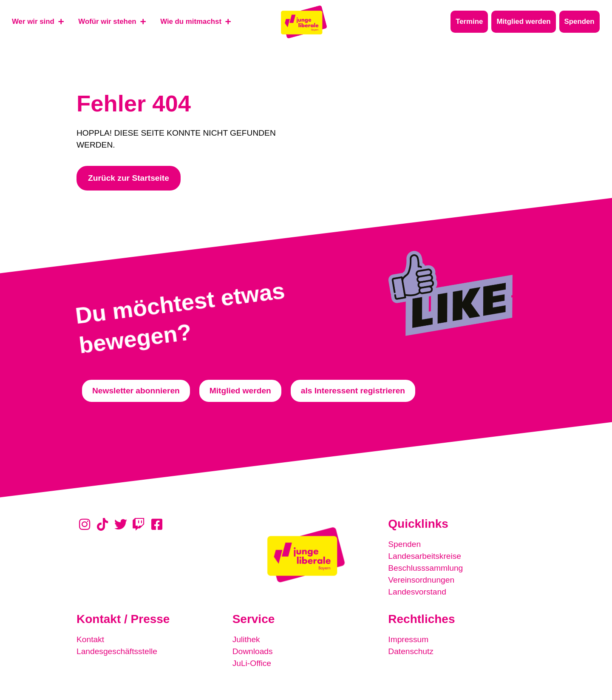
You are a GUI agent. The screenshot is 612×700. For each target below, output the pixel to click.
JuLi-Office (252, 663)
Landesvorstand (417, 592)
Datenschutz (411, 651)
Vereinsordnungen (421, 580)
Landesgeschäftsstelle (117, 651)
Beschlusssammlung (425, 568)
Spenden (404, 544)
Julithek (246, 639)
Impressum (408, 639)
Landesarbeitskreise (425, 556)
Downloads (253, 651)
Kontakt (90, 639)
